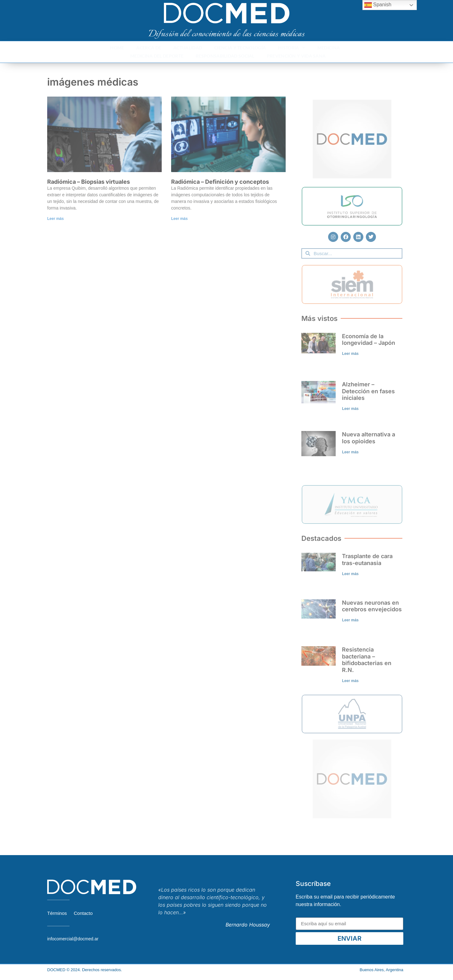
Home (117, 48)
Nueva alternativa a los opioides (369, 438)
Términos (57, 913)
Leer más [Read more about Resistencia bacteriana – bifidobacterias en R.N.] (350, 681)
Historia (292, 48)
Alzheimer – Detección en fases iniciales (368, 391)
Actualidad (188, 48)
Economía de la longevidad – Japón (369, 340)
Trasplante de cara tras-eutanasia (367, 560)
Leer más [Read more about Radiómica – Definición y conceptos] (179, 219)
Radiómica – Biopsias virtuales (89, 182)
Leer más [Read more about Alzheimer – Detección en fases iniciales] (350, 409)
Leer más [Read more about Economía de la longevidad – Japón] (350, 354)
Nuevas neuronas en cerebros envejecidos (372, 606)
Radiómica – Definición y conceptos (220, 182)
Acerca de (149, 48)
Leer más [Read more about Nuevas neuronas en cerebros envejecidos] (350, 620)
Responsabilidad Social (225, 56)
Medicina (329, 48)
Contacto (83, 913)
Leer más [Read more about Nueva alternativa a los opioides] (350, 452)
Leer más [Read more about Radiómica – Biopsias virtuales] (56, 219)
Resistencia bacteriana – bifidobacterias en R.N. (367, 660)
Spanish (378, 5)
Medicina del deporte (157, 56)
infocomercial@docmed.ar (73, 939)
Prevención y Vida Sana (296, 56)
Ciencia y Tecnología (240, 48)
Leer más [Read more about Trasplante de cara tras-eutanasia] (350, 574)
